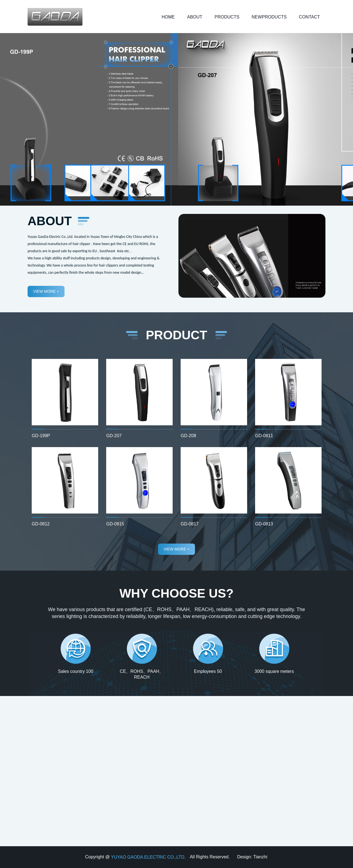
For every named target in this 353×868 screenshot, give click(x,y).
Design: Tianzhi (252, 857)
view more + (46, 291)
